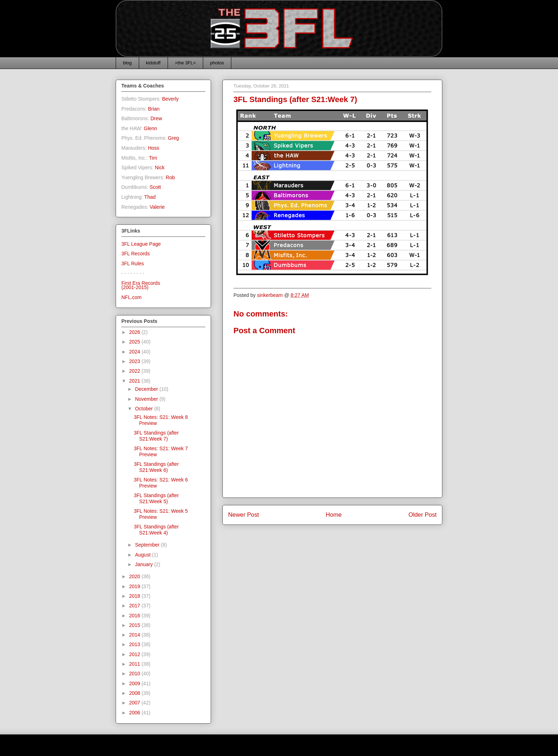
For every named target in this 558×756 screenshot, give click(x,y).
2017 (135, 606)
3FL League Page (141, 244)
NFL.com (131, 297)
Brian (154, 109)
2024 (135, 352)
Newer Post (244, 515)
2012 (135, 654)
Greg (173, 138)
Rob (170, 177)
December (147, 389)
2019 (135, 586)
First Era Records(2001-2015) (141, 285)
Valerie (157, 207)
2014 (135, 635)
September (148, 545)
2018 (135, 596)
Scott (155, 187)
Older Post (423, 515)
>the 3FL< (185, 63)
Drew (156, 118)
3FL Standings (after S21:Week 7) (156, 436)
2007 (135, 703)
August (143, 555)
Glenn (150, 128)
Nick (160, 167)
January (144, 564)
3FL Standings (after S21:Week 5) (156, 498)
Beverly (170, 99)
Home (334, 515)
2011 (135, 664)
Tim (153, 158)
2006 (135, 713)
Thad (150, 197)
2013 (135, 644)
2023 (135, 361)
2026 (135, 332)
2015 (135, 625)
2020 (135, 576)
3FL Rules (133, 263)
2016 (135, 616)
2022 (135, 371)
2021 (135, 381)
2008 (135, 693)
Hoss (154, 148)
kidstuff (153, 63)
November (147, 399)
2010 (135, 674)
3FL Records (136, 254)
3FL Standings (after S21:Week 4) (156, 530)
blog (128, 63)
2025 (135, 342)
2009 (135, 683)
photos (217, 63)
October (144, 409)
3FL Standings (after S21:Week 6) (156, 467)
